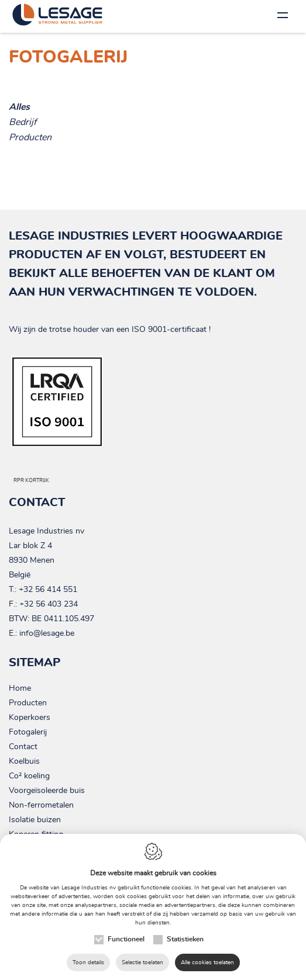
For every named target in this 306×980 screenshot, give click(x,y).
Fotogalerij (28, 732)
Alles (19, 107)
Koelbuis (24, 761)
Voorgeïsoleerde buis (47, 791)
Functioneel (126, 939)
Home (20, 688)
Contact (23, 747)
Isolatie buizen (35, 820)
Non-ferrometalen (41, 805)
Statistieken (185, 939)
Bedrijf (23, 122)
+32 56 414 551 (48, 590)
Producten (30, 137)
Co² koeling (29, 776)
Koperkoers (30, 718)
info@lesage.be (47, 633)
